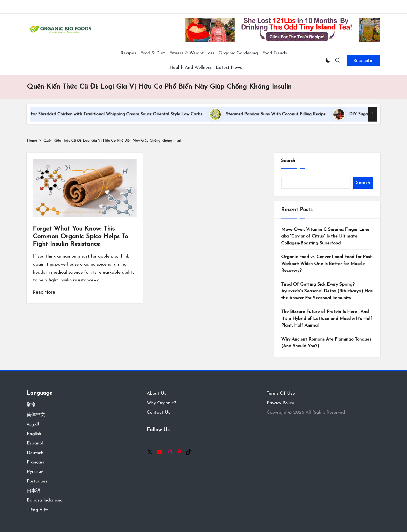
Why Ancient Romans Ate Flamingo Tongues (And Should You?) (326, 343)
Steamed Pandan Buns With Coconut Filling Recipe (284, 114)
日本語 (34, 491)
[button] (363, 61)
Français (35, 462)
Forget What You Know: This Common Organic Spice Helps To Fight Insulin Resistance (80, 237)
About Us (156, 393)
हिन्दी (31, 405)
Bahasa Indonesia (45, 500)
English (34, 434)
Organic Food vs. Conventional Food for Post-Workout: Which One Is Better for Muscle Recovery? (327, 264)
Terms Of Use (281, 393)
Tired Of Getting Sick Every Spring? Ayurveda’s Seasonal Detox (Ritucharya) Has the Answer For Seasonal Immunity (327, 291)
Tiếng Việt (37, 510)
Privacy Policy (280, 403)
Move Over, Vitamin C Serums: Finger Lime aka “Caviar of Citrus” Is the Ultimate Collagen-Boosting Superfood (325, 236)
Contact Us (158, 412)
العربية (33, 424)
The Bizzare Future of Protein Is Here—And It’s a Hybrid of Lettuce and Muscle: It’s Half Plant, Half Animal (327, 319)
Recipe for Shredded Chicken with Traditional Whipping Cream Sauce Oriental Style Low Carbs (117, 114)
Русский (35, 472)
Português (37, 481)
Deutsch (35, 453)
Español (35, 443)
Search (288, 161)
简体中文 (36, 415)
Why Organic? (161, 403)
